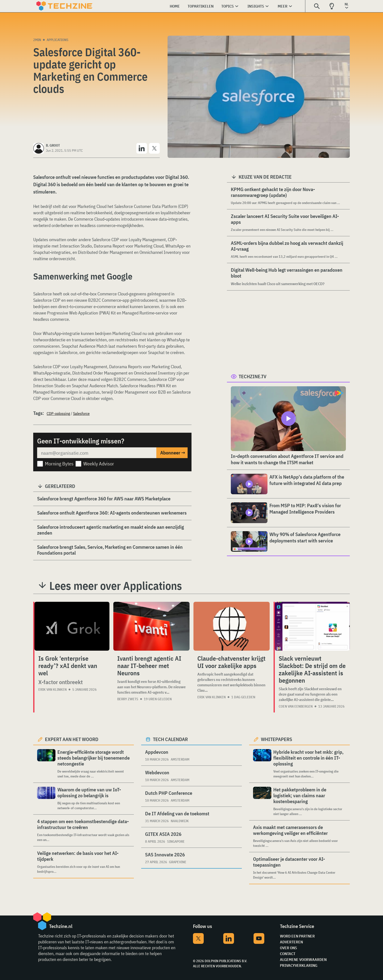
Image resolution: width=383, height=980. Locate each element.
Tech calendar (170, 739)
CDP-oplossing (58, 413)
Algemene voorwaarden (303, 959)
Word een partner (297, 936)
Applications (58, 40)
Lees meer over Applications (116, 586)
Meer (283, 6)
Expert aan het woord (72, 739)
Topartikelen (201, 6)
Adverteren (291, 942)
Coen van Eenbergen (296, 706)
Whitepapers (277, 739)
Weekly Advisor (99, 464)
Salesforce (81, 413)
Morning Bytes (59, 464)
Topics (228, 6)
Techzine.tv (253, 376)
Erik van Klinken (53, 689)
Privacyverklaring (299, 965)
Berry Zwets (128, 699)
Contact (288, 954)
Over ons (288, 948)
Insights (256, 6)
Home (175, 6)
